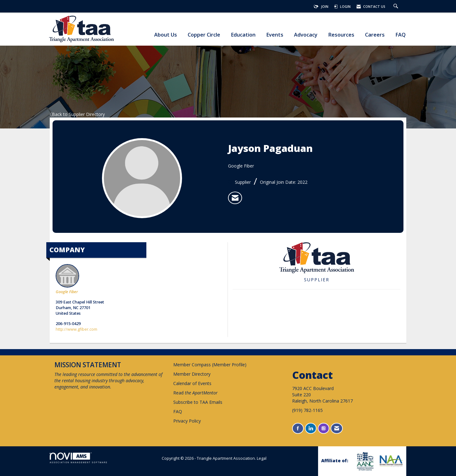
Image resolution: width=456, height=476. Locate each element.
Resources (341, 35)
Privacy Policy (187, 421)
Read (195, 393)
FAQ (400, 35)
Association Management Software (79, 458)
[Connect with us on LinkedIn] (311, 428)
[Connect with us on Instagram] (324, 428)
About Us (166, 35)
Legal (262, 458)
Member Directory (192, 374)
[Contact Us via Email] (337, 428)
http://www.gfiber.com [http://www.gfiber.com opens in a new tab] (76, 329)
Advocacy (306, 35)
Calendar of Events (192, 383)
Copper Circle (204, 35)
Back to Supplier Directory (77, 114)
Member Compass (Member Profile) (210, 365)
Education (243, 35)
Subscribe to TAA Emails (198, 402)
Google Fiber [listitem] (67, 279)
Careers (375, 35)
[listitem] (235, 198)
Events (275, 35)
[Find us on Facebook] (298, 428)
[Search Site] (397, 7)
